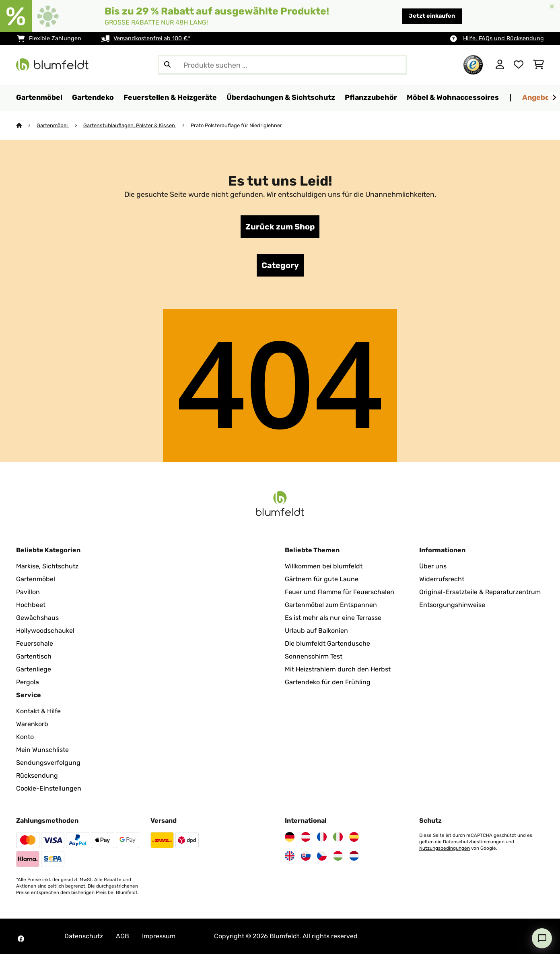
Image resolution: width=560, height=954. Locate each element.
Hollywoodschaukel (45, 631)
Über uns (433, 566)
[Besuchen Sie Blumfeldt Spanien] (354, 837)
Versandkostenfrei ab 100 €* (152, 38)
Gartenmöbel (53, 125)
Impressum (159, 936)
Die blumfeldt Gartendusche (327, 643)
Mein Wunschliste (42, 750)
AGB (122, 936)
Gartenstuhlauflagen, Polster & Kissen (130, 125)
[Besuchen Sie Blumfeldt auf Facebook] (21, 939)
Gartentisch (34, 656)
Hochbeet (31, 605)
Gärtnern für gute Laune (322, 579)
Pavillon (28, 592)
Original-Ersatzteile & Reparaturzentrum (480, 592)
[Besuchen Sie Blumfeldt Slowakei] (306, 856)
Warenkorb (32, 724)
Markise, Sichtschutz (47, 566)
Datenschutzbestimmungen (474, 842)
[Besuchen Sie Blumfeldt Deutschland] (290, 837)
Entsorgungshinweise (452, 605)
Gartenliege (34, 669)
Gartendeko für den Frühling (328, 682)
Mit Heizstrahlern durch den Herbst (338, 669)
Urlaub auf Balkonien (316, 631)
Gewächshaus (37, 618)
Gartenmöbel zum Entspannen (331, 605)
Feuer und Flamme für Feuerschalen (340, 592)
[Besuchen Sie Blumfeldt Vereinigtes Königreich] (290, 856)
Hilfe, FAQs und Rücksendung (503, 38)
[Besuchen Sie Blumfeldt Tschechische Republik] (322, 856)
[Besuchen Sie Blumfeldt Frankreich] (322, 837)
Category (280, 265)
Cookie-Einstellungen (49, 788)
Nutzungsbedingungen (445, 848)
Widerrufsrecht (442, 579)
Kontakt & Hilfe (38, 711)
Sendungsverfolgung (48, 763)
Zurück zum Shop (280, 227)
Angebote (540, 97)
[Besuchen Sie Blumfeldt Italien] (338, 837)
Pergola (28, 682)
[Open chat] (542, 938)
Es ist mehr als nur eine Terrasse (333, 618)
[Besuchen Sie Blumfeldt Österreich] (306, 837)
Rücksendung (37, 775)
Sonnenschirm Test (314, 656)
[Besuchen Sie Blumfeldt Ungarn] (338, 856)
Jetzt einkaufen (432, 16)
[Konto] (500, 65)
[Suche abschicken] (167, 65)
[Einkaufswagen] (538, 65)
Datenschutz (84, 936)
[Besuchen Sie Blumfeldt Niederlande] (354, 856)
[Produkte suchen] (282, 65)
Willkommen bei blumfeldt (324, 566)
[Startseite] (26, 125)
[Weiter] (554, 98)
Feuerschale (35, 643)
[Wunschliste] (519, 65)
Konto (25, 737)
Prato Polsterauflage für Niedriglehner (236, 125)
